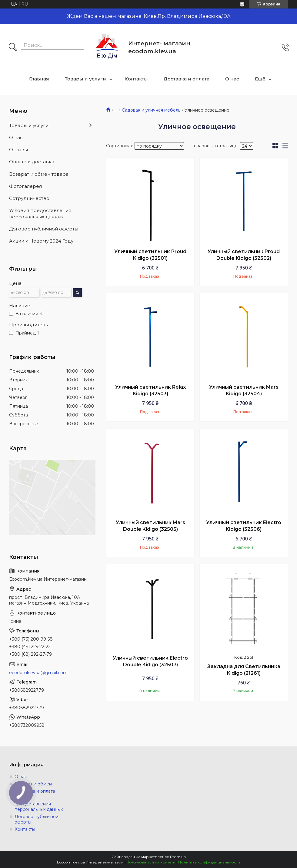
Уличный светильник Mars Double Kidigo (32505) (150, 526)
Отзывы (18, 150)
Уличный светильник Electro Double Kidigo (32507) (150, 661)
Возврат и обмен (33, 784)
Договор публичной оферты (44, 229)
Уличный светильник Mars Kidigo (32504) (244, 390)
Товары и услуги (85, 79)
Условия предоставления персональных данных (40, 213)
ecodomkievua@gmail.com (38, 673)
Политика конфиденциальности (209, 862)
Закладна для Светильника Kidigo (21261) (244, 670)
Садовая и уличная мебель (151, 110)
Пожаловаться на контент (151, 862)
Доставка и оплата (187, 79)
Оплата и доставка (32, 162)
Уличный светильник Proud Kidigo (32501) (150, 255)
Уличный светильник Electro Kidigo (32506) (244, 526)
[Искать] (13, 47)
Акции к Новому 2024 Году (41, 241)
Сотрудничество (29, 198)
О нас (232, 79)
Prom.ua (178, 857)
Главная (39, 79)
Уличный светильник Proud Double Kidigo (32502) (244, 255)
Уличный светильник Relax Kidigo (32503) (150, 390)
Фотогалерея (25, 186)
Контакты (136, 79)
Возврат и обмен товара (39, 174)
